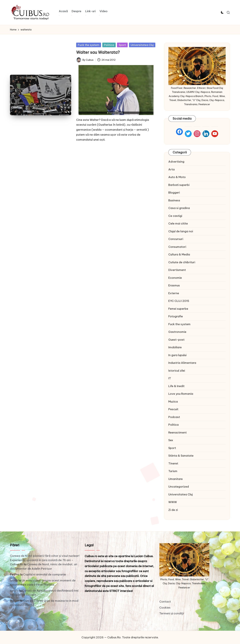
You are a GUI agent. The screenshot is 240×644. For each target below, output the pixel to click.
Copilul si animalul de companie (44, 574)
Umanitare (175, 479)
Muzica (173, 402)
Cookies (165, 608)
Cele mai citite (178, 223)
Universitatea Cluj (142, 45)
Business (174, 200)
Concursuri (176, 239)
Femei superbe (178, 309)
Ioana (14, 580)
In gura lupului (177, 355)
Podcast (174, 417)
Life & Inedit (176, 386)
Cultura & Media (179, 254)
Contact (165, 602)
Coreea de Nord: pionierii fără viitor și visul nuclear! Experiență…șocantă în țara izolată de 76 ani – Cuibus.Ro (45, 560)
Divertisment (177, 270)
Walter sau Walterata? (98, 52)
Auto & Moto (177, 177)
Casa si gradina (179, 208)
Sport (122, 45)
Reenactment (177, 432)
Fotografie (176, 316)
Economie (175, 278)
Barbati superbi (179, 185)
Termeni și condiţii (172, 613)
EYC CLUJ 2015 (179, 301)
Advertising (176, 162)
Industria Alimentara (182, 363)
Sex (171, 440)
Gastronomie (177, 332)
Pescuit (173, 409)
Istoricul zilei (177, 371)
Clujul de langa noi (181, 231)
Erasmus (174, 285)
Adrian (15, 601)
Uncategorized (179, 487)
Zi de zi (173, 510)
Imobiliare (175, 347)
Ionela (14, 591)
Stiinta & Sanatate (181, 456)
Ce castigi (175, 216)
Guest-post (176, 340)
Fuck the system (89, 45)
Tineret (173, 463)
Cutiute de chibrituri (182, 262)
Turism (173, 471)
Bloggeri (174, 193)
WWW (173, 502)
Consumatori (177, 247)
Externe (174, 293)
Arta (171, 169)
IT (170, 378)
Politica (109, 45)
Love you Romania (181, 394)
